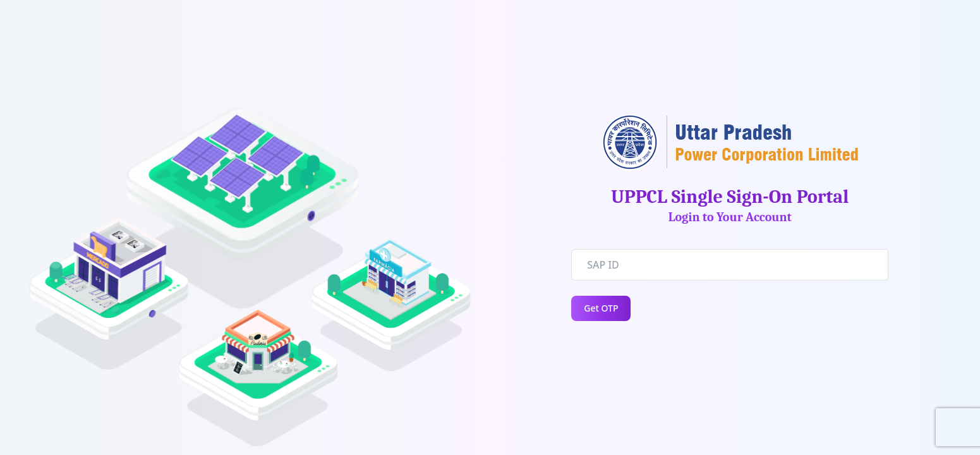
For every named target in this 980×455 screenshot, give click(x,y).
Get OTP (601, 308)
